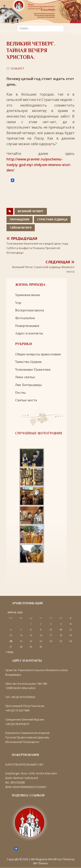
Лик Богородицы (28, 385)
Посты (20, 393)
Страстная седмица (52, 219)
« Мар (9, 652)
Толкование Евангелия (33, 370)
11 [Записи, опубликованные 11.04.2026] (61, 630)
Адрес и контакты (29, 333)
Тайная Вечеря (21, 228)
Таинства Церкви (28, 362)
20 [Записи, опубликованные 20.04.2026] (11, 641)
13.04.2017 (17, 68)
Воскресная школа (30, 310)
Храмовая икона (28, 295)
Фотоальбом (25, 318)
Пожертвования (27, 326)
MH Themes (40, 863)
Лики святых (25, 377)
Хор (18, 303)
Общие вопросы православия (38, 354)
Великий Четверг (31, 211)
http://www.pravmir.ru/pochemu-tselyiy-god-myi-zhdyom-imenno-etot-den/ (39, 165)
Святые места (26, 400)
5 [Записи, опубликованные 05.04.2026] (71, 624)
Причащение (20, 219)
